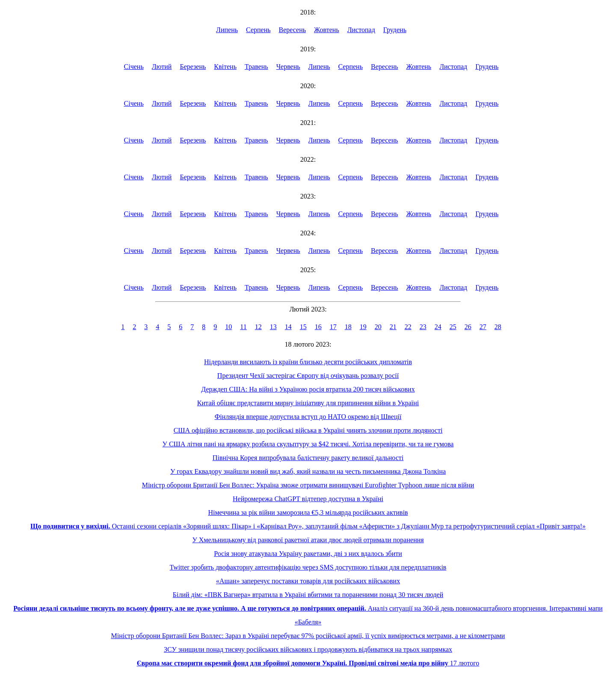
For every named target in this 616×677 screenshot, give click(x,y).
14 (288, 327)
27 (483, 327)
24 (438, 327)
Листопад (361, 30)
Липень (227, 30)
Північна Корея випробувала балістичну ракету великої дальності (308, 458)
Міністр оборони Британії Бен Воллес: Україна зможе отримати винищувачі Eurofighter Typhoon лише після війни (308, 485)
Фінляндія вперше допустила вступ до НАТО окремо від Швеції (308, 417)
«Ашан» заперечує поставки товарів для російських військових (308, 581)
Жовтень (327, 30)
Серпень (258, 30)
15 (303, 327)
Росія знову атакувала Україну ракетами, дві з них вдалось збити (308, 554)
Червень (288, 67)
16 (318, 327)
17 (333, 327)
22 (408, 327)
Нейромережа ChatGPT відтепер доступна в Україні (308, 499)
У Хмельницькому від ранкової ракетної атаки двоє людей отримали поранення (308, 540)
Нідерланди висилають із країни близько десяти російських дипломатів (308, 362)
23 (423, 327)
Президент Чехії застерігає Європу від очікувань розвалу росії (308, 376)
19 (363, 327)
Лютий (162, 67)
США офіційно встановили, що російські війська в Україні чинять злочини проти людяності (308, 430)
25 (453, 327)
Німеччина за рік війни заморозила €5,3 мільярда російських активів (308, 512)
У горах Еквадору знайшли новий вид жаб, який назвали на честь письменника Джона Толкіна (308, 471)
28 (498, 327)
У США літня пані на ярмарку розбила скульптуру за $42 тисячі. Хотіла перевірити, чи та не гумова (308, 444)
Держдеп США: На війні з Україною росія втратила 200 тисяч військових (308, 389)
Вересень (293, 30)
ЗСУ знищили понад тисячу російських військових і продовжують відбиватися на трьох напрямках (308, 649)
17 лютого (308, 663)
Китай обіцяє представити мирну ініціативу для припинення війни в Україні (308, 403)
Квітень (225, 67)
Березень (193, 67)
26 (468, 327)
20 (378, 327)
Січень (134, 67)
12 (258, 327)
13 (273, 327)
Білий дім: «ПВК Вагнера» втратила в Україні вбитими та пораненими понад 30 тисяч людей (308, 595)
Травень (256, 67)
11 (243, 327)
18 (348, 327)
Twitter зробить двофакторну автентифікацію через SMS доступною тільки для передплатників (308, 567)
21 (393, 327)
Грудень (395, 30)
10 (228, 327)
